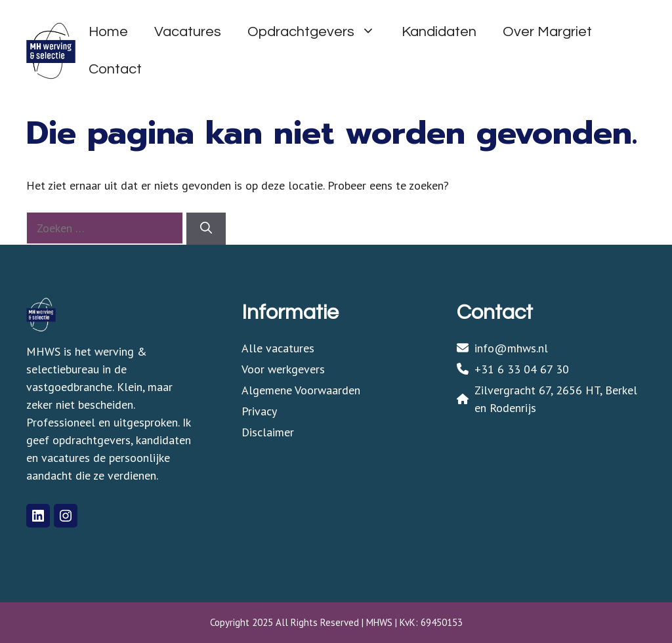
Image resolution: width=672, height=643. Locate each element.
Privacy (259, 411)
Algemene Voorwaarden (301, 390)
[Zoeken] (206, 229)
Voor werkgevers (283, 369)
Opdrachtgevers (318, 32)
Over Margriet (547, 32)
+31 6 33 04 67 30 (522, 369)
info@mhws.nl (511, 348)
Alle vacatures (278, 348)
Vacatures (188, 32)
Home (108, 32)
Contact (115, 69)
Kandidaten (439, 32)
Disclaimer (268, 432)
